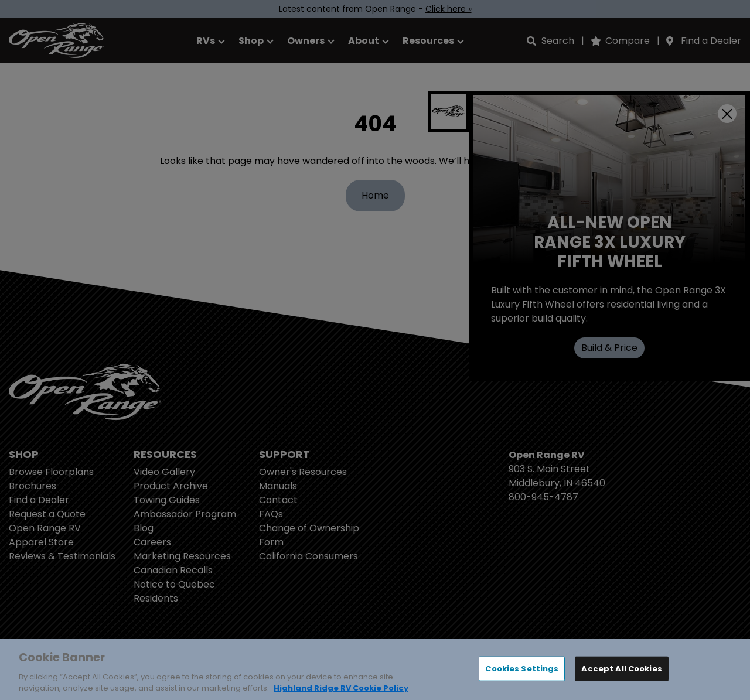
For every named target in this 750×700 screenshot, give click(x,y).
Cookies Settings (522, 669)
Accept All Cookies (621, 669)
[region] (375, 670)
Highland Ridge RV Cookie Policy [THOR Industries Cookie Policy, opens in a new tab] (341, 688)
